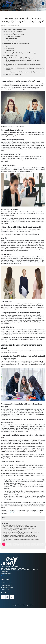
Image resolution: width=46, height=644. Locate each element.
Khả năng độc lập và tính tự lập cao (14, 32)
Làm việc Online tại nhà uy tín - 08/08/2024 (14, 534)
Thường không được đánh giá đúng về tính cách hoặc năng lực (21, 53)
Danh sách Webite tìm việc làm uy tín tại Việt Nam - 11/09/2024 (19, 528)
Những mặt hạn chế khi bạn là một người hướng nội (16, 44)
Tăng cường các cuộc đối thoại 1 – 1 (15, 74)
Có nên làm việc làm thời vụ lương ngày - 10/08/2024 (16, 530)
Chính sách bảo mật (7, 583)
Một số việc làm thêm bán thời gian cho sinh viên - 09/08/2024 (18, 531)
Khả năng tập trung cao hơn (12, 41)
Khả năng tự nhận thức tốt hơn (13, 36)
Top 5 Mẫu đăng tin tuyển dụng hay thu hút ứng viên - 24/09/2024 (19, 527)
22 (33, 544)
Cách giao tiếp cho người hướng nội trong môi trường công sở (19, 58)
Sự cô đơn (8, 46)
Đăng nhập (19, 9)
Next (42, 544)
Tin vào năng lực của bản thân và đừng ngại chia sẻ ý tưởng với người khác (24, 72)
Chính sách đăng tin (7, 585)
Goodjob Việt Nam (12, 512)
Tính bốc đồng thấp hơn (11, 39)
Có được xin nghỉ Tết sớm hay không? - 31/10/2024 (16, 525)
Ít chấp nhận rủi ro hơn (11, 55)
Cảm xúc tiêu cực (10, 48)
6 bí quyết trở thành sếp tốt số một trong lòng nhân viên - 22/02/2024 (20, 535)
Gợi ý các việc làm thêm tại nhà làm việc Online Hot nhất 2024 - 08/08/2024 (22, 532)
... (29, 544)
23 (37, 544)
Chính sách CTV (6, 590)
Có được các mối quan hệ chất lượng (15, 34)
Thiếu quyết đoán (10, 51)
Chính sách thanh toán (8, 588)
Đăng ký (27, 9)
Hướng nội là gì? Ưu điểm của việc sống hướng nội (16, 29)
